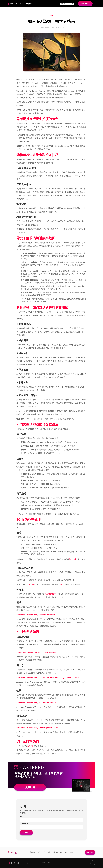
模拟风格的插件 (50, 594)
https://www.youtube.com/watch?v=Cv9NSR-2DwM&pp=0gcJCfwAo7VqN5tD (48, 677)
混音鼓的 (30, 746)
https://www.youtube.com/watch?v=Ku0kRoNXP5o (37, 615)
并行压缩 (73, 559)
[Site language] (67, 4)
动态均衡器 (30, 584)
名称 (21, 816)
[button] (29, 4)
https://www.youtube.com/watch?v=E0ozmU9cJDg (37, 703)
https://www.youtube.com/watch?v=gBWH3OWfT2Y (37, 728)
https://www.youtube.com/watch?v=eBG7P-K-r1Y (36, 652)
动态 (62, 584)
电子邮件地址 (24, 824)
